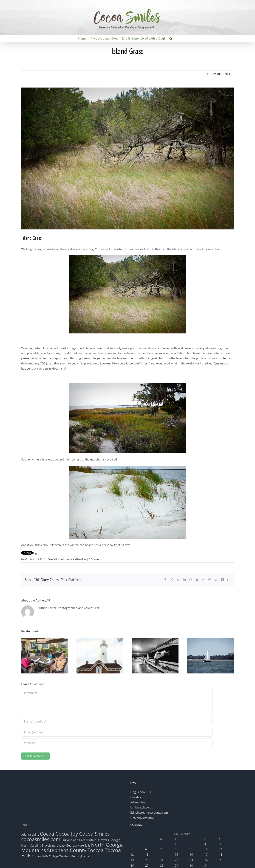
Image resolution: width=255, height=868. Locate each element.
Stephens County (67, 850)
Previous (216, 74)
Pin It (36, 554)
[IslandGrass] (127, 158)
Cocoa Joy (67, 834)
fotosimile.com (140, 802)
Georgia (115, 840)
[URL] (117, 743)
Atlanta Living (30, 835)
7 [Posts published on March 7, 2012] (161, 849)
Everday (136, 797)
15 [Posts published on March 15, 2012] (176, 855)
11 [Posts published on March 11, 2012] (221, 849)
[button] (171, 38)
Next (228, 74)
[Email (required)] (117, 732)
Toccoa (96, 850)
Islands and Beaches (75, 559)
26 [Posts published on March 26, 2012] (132, 866)
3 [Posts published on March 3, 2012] (205, 844)
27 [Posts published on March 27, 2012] (147, 866)
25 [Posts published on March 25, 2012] (221, 860)
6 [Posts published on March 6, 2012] (146, 849)
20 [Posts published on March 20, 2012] (147, 860)
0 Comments (96, 559)
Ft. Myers (103, 840)
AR (26, 559)
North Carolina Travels (36, 845)
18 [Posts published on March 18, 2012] (221, 855)
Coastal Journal (56, 559)
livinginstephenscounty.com (149, 813)
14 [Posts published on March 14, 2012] (162, 855)
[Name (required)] (117, 721)
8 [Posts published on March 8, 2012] (176, 849)
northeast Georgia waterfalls (71, 845)
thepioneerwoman (143, 818)
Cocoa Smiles (94, 834)
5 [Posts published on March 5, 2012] (131, 849)
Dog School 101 (141, 792)
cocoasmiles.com (41, 839)
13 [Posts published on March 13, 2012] (147, 855)
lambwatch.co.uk (142, 807)
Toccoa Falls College (45, 856)
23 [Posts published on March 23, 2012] (191, 860)
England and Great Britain (79, 840)
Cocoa (47, 834)
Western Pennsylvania (74, 856)
